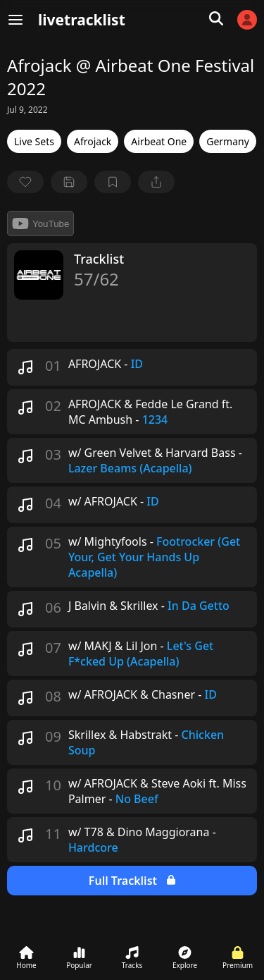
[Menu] (15, 20)
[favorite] (25, 182)
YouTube (40, 223)
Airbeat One (159, 141)
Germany (228, 141)
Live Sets (34, 141)
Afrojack (93, 141)
